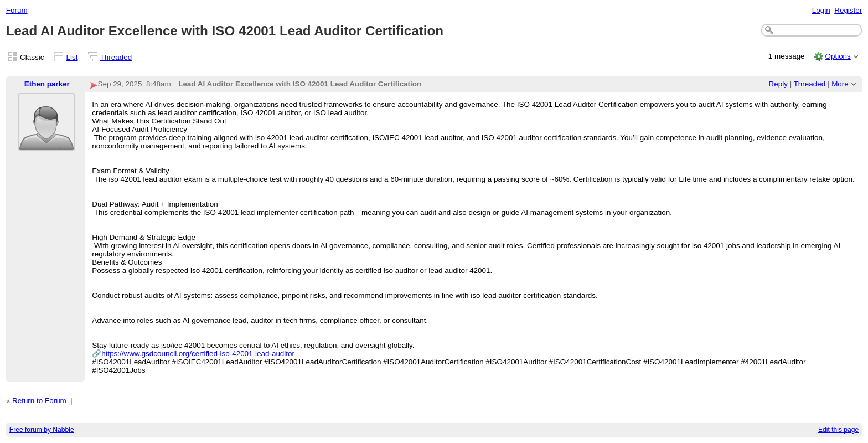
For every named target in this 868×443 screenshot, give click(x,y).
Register (848, 10)
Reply (778, 84)
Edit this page (838, 430)
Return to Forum (39, 401)
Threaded (116, 57)
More (840, 84)
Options (838, 56)
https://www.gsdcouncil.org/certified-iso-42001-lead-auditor (198, 354)
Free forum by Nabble (42, 430)
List (72, 57)
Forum (17, 10)
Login (821, 10)
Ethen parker (47, 84)
